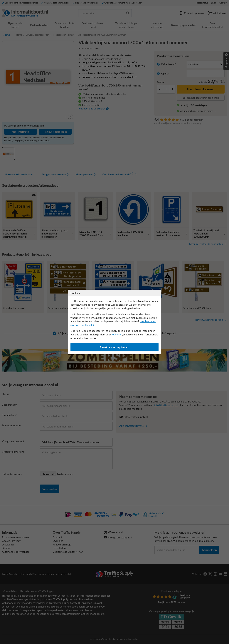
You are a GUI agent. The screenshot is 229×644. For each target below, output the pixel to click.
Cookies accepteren (115, 347)
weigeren (117, 334)
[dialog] (114, 322)
